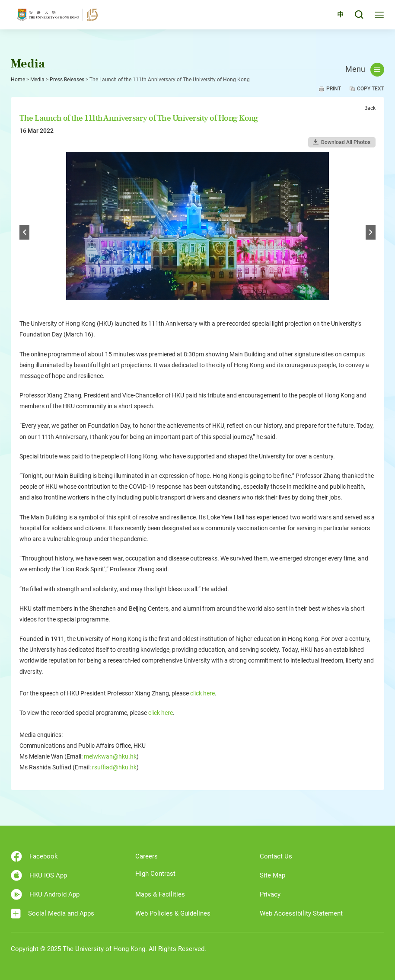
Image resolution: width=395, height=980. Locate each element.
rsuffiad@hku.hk (114, 767)
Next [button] (371, 232)
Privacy (270, 894)
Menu (365, 70)
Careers (147, 856)
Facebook (34, 856)
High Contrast (155, 874)
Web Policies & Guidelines (173, 913)
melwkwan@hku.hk (110, 756)
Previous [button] (24, 232)
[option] (197, 233)
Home (18, 80)
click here (202, 693)
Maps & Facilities (160, 894)
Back (370, 108)
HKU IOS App (39, 875)
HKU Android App (45, 894)
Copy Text (371, 89)
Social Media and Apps (53, 914)
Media (37, 80)
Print (334, 89)
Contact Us (276, 856)
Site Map (272, 875)
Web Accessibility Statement (301, 913)
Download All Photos (346, 142)
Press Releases (67, 80)
